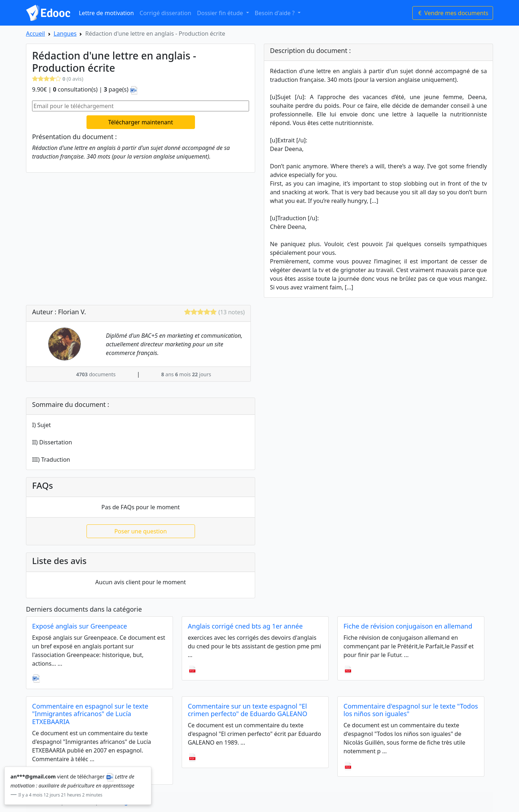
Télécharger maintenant (141, 122)
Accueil (36, 34)
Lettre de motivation (107, 13)
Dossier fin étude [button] (221, 13)
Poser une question (141, 531)
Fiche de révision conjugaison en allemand (408, 626)
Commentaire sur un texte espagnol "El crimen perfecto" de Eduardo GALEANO (248, 710)
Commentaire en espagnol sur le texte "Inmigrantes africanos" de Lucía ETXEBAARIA (90, 714)
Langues (65, 34)
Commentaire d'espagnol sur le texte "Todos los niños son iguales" (411, 710)
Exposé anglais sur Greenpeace (80, 626)
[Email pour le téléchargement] (141, 106)
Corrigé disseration (165, 13)
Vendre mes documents (453, 13)
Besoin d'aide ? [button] (276, 13)
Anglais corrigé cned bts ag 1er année (245, 626)
